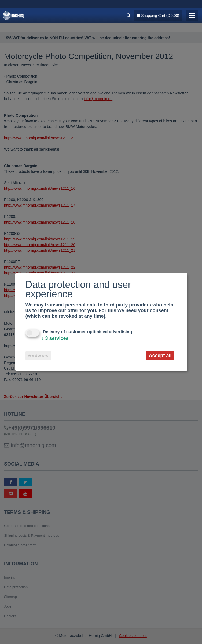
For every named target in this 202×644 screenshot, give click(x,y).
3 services (55, 338)
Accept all (160, 356)
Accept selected (38, 356)
